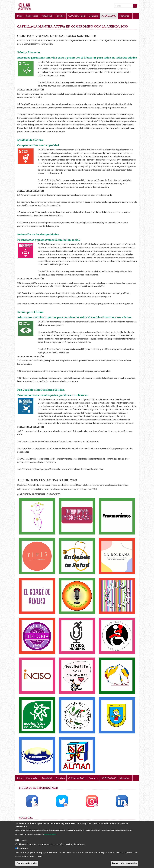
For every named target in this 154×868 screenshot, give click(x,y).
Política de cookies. (50, 834)
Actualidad (47, 16)
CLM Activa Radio (77, 16)
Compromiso (32, 16)
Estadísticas (23, 848)
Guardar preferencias (27, 863)
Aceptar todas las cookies (124, 863)
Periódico (60, 16)
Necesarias (22, 840)
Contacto (93, 16)
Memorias (125, 16)
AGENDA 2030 (109, 16)
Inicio (20, 16)
